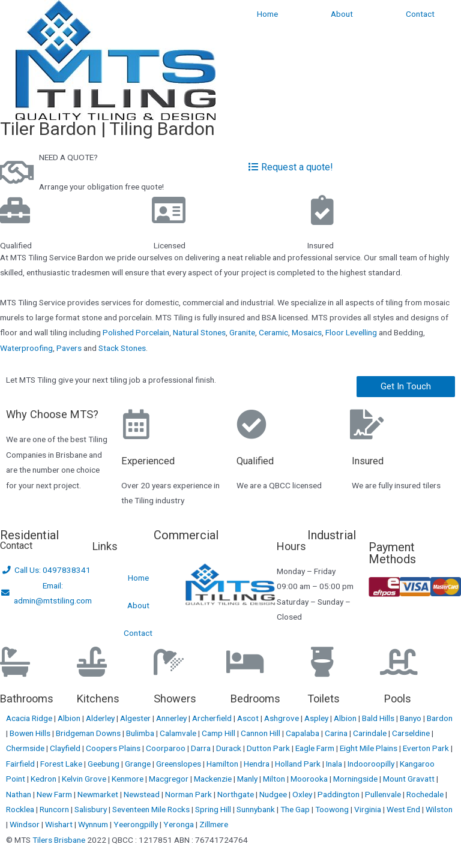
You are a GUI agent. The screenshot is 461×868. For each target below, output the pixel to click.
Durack (230, 748)
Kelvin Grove (85, 779)
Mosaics (307, 332)
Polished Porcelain (136, 332)
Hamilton (223, 764)
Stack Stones (122, 348)
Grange (139, 764)
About (342, 14)
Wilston (439, 809)
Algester (136, 718)
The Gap (296, 809)
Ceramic (273, 332)
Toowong (333, 809)
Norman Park (189, 794)
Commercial (186, 535)
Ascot (249, 718)
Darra (202, 748)
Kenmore (128, 779)
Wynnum (94, 824)
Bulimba (141, 733)
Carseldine (412, 733)
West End (404, 809)
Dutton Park (269, 748)
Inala (335, 764)
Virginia (369, 809)
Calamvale (179, 733)
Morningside (356, 779)
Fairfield (21, 764)
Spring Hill (214, 809)
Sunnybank (257, 809)
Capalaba (303, 733)
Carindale (371, 733)
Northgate (237, 794)
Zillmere (214, 824)
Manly (248, 779)
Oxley (303, 794)
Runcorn (55, 809)
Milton (275, 779)
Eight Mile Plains (369, 748)
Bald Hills (379, 718)
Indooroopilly (372, 764)
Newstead (143, 794)
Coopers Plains (114, 748)
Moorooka (310, 779)
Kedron (44, 779)
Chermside (26, 748)
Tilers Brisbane (59, 840)
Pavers (69, 348)
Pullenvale (384, 794)
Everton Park (427, 748)
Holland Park (299, 764)
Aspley (317, 718)
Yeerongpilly (137, 824)
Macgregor (170, 779)
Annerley (172, 718)
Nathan (20, 794)
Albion (70, 718)
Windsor (26, 824)
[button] (406, 387)
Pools (398, 699)
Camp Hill (219, 733)
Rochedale (426, 794)
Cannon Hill (261, 733)
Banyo (411, 718)
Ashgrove (282, 718)
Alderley (101, 718)
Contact (420, 14)
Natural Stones (199, 332)
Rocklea (21, 809)
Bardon (440, 718)
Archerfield (213, 718)
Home (267, 14)
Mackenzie (214, 779)
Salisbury (92, 809)
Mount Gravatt (410, 779)
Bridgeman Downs (89, 733)
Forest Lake (62, 764)
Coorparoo (167, 748)
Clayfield (66, 748)
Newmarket (99, 794)
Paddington (339, 794)
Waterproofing (26, 348)
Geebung (104, 764)
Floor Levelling (351, 332)
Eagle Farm (316, 748)
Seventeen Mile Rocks (152, 809)
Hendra (258, 764)
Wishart (60, 824)
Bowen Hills (31, 733)
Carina (337, 733)
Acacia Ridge (30, 718)
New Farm (55, 794)
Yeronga (179, 824)
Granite (242, 332)
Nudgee (274, 794)
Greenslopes (179, 764)
